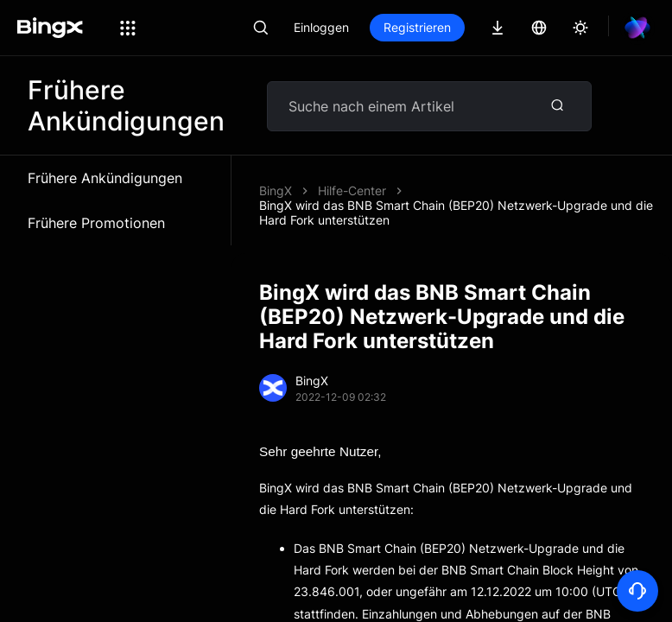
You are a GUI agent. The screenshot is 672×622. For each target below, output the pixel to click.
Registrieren (417, 27)
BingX (276, 190)
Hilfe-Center (352, 190)
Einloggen (321, 27)
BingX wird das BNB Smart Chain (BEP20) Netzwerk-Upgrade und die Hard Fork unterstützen (456, 213)
